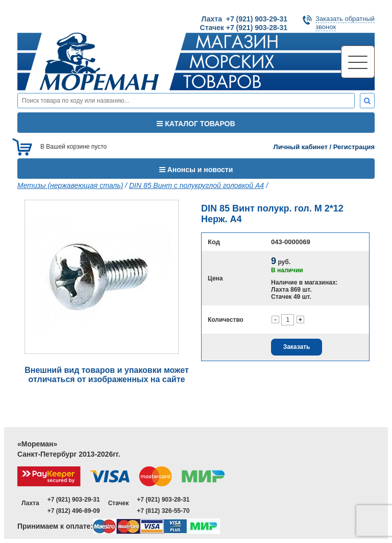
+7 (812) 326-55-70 (163, 511)
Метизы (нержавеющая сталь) (70, 185)
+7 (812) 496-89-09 (74, 511)
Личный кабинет (301, 147)
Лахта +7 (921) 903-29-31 (244, 19)
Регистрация (354, 147)
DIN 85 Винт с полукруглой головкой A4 (197, 185)
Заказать (297, 347)
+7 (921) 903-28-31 (163, 500)
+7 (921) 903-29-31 (74, 500)
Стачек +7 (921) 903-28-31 (244, 28)
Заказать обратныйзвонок (345, 23)
